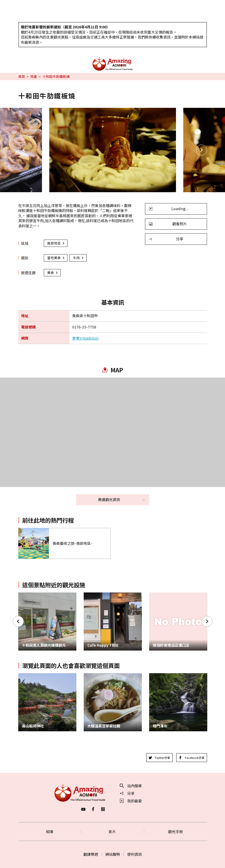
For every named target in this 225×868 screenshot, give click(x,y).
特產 (34, 77)
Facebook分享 (191, 758)
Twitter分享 (159, 758)
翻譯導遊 (91, 854)
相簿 (50, 832)
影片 (112, 832)
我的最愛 (131, 801)
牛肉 (78, 258)
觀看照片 (168, 224)
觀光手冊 (175, 832)
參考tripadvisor (86, 338)
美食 (53, 273)
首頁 (22, 77)
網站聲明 (113, 854)
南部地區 (56, 243)
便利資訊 (135, 854)
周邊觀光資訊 (122, 499)
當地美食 (56, 258)
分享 (166, 239)
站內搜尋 (131, 786)
